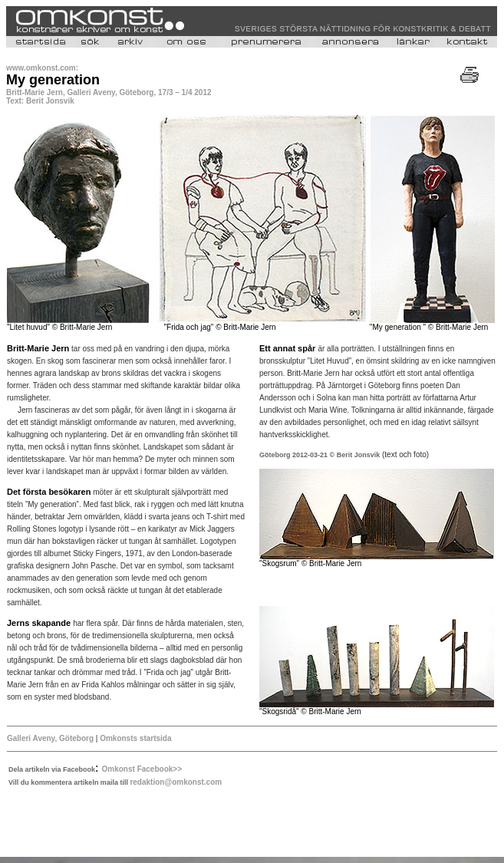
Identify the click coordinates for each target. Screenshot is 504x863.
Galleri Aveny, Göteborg (50, 738)
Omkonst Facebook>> (142, 769)
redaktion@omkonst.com (176, 782)
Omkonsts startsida (134, 738)
